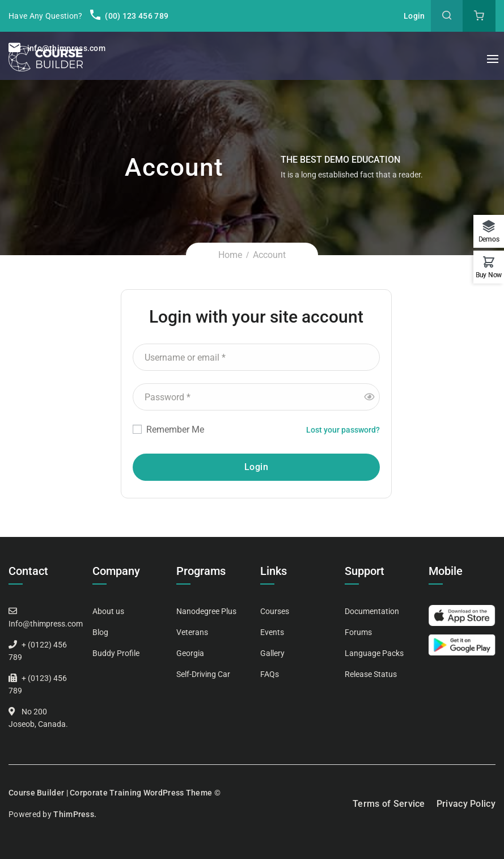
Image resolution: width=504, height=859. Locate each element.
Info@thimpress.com (46, 624)
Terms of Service (389, 804)
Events (272, 632)
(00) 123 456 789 (129, 16)
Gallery (272, 653)
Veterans (192, 632)
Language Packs (374, 653)
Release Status (371, 674)
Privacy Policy (466, 804)
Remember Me (168, 429)
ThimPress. (75, 814)
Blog (100, 632)
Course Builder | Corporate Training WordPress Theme (110, 793)
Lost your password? (343, 430)
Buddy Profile (116, 653)
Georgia (190, 653)
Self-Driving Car (203, 674)
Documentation (372, 611)
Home (230, 255)
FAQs (270, 674)
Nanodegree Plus (206, 611)
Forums (358, 632)
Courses (275, 611)
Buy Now (489, 275)
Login (414, 16)
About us (108, 611)
